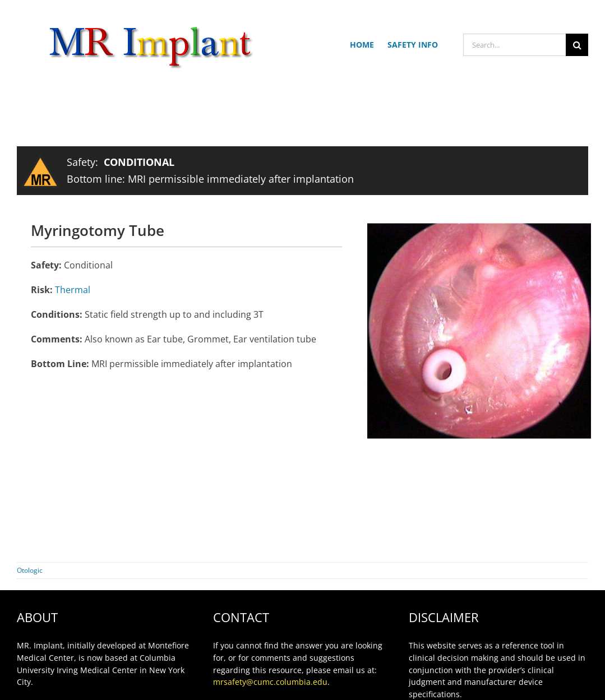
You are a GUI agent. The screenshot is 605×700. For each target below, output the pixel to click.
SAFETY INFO (413, 45)
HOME (362, 45)
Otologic (30, 570)
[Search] (577, 45)
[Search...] (514, 45)
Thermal (73, 290)
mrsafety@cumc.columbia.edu (270, 682)
